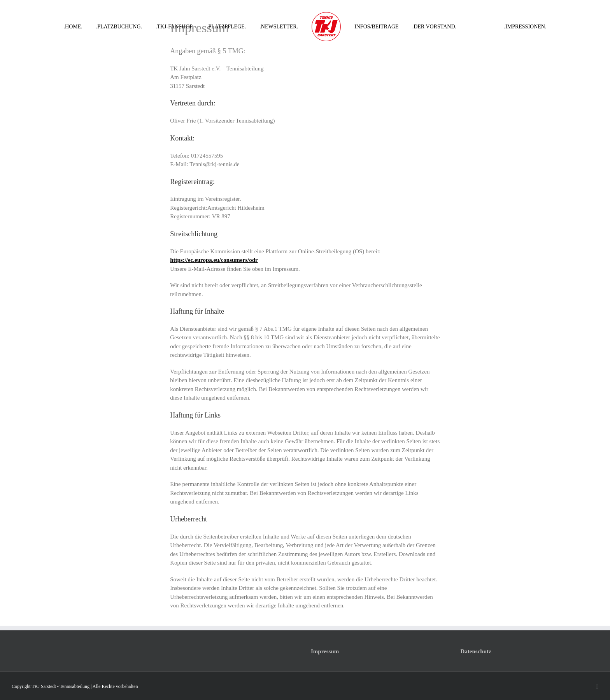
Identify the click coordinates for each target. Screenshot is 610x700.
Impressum (325, 651)
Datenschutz (476, 651)
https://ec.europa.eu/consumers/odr (214, 260)
